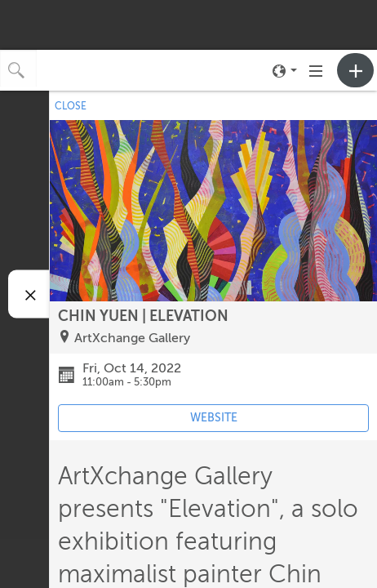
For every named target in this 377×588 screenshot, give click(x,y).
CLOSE (71, 106)
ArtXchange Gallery (132, 338)
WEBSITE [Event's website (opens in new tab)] (214, 418)
